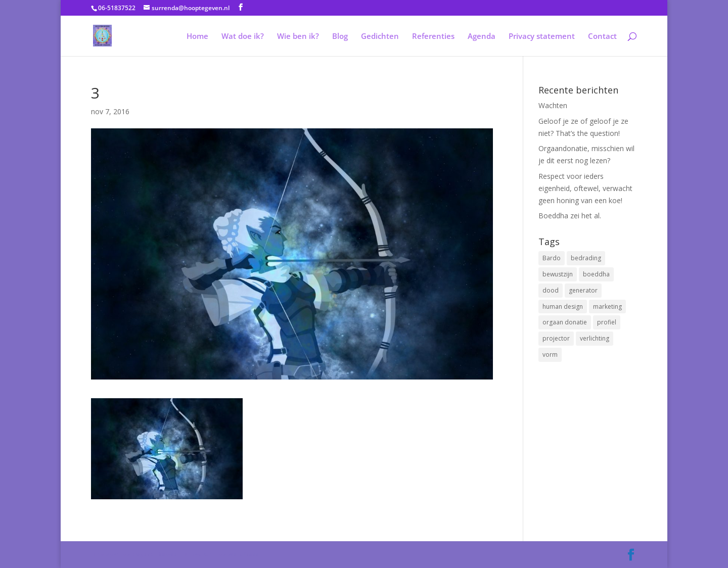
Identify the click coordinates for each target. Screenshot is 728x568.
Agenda (482, 37)
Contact (602, 37)
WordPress (243, 554)
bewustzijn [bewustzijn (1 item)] (558, 274)
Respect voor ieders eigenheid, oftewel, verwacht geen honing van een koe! (585, 188)
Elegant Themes (154, 554)
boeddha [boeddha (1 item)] (596, 274)
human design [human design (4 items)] (563, 306)
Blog (340, 37)
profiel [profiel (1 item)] (607, 322)
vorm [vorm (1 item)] (550, 354)
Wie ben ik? (298, 37)
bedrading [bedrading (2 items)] (586, 258)
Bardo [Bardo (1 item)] (552, 258)
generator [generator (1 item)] (583, 290)
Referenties (433, 37)
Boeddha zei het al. (570, 216)
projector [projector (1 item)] (556, 338)
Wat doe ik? (243, 37)
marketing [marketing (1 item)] (607, 306)
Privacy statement (542, 37)
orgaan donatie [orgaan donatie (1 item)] (565, 322)
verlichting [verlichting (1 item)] (595, 338)
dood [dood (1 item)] (551, 290)
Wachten (553, 105)
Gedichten (380, 37)
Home (197, 37)
